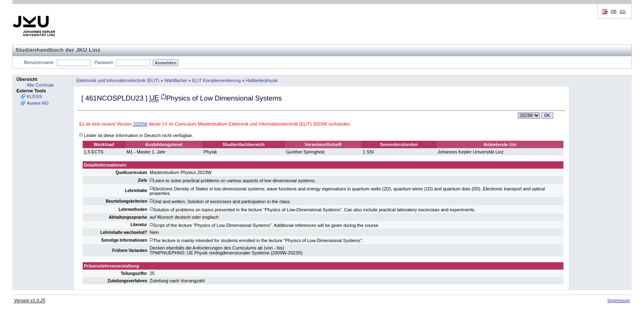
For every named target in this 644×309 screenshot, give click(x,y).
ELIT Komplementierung (217, 80)
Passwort (103, 62)
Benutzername (39, 62)
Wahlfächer (176, 80)
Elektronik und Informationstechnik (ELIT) (118, 80)
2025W (140, 124)
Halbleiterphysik (262, 80)
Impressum (619, 300)
